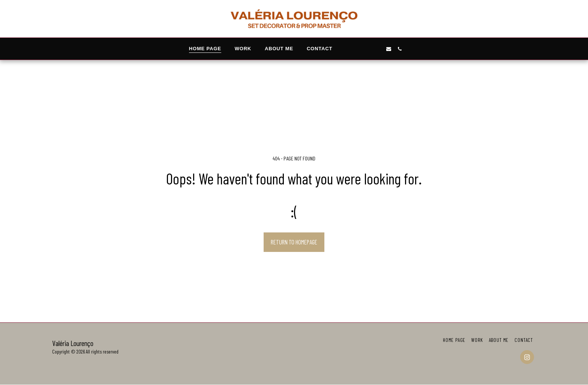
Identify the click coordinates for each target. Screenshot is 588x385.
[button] (356, 49)
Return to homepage (294, 242)
